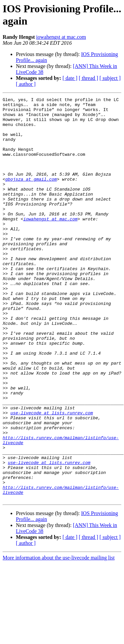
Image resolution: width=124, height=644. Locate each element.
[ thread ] (88, 78)
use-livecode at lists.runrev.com (52, 476)
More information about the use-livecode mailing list (59, 638)
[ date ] (70, 78)
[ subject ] (110, 78)
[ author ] (26, 84)
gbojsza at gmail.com (31, 196)
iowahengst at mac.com (61, 37)
